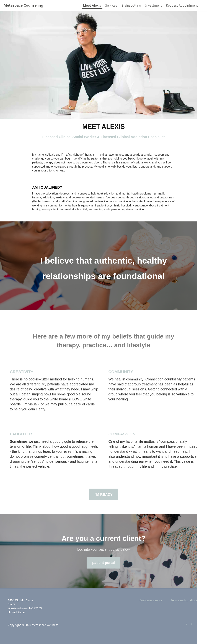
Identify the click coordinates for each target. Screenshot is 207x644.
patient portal (104, 563)
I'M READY (104, 494)
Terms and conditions (185, 600)
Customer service (151, 600)
